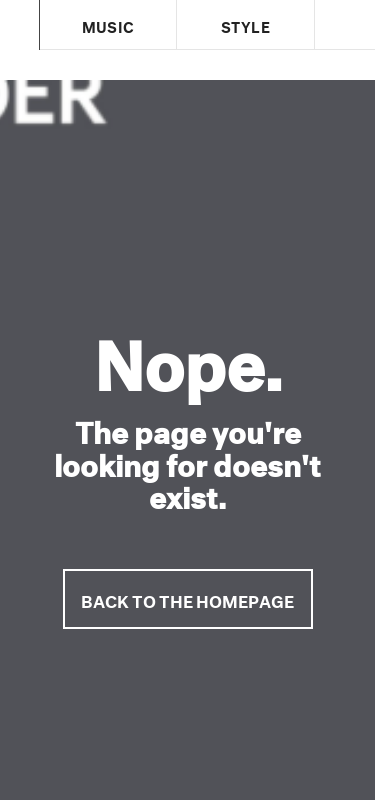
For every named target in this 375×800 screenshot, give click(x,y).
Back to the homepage (187, 598)
